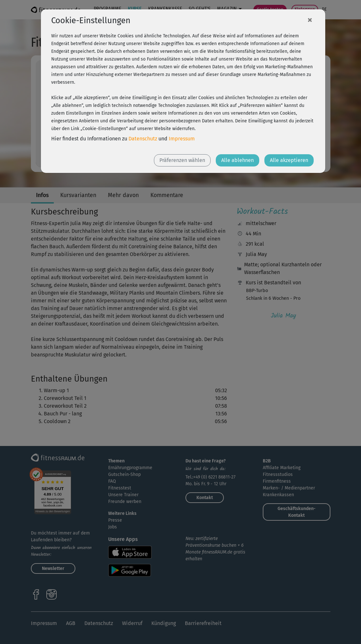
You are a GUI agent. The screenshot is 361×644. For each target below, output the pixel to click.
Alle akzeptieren (289, 160)
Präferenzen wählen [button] (182, 160)
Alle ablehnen (237, 160)
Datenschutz (143, 139)
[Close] (310, 20)
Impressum (182, 139)
